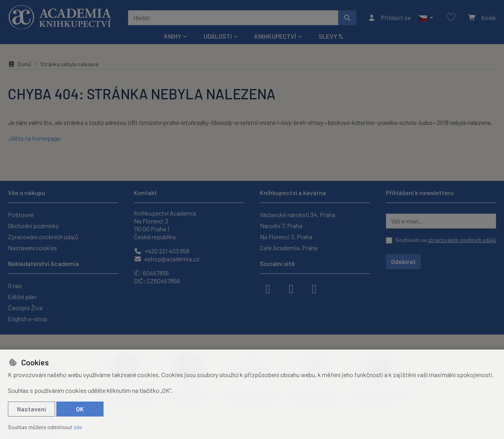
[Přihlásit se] (389, 18)
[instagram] (291, 288)
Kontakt (145, 193)
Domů (20, 64)
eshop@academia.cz (167, 259)
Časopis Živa (25, 308)
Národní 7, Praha (281, 226)
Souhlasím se (446, 240)
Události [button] (218, 36)
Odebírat (403, 261)
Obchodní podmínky (33, 226)
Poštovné (21, 215)
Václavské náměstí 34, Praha (297, 215)
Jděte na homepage (34, 138)
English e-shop (28, 319)
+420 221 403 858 (162, 251)
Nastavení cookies (32, 248)
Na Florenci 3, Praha (286, 237)
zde (78, 427)
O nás (15, 286)
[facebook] (268, 288)
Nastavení (31, 409)
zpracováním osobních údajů (462, 240)
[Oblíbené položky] (451, 18)
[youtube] (314, 288)
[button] (425, 18)
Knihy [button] (173, 36)
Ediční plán (22, 297)
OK (80, 409)
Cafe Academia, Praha (289, 248)
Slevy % (331, 36)
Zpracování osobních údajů (43, 237)
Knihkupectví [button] (275, 36)
